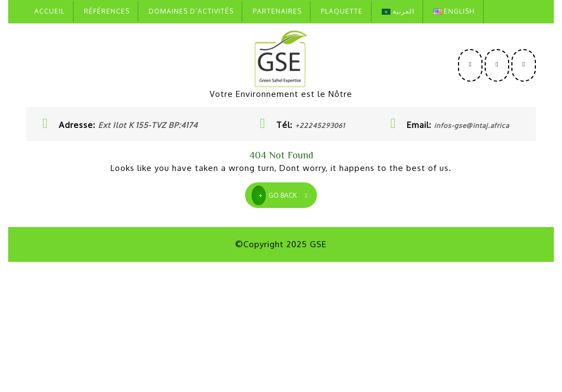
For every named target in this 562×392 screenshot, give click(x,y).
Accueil (50, 11)
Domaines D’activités (191, 11)
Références (107, 11)
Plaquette (342, 11)
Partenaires (277, 11)
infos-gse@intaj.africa (472, 125)
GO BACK (284, 194)
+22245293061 (320, 125)
